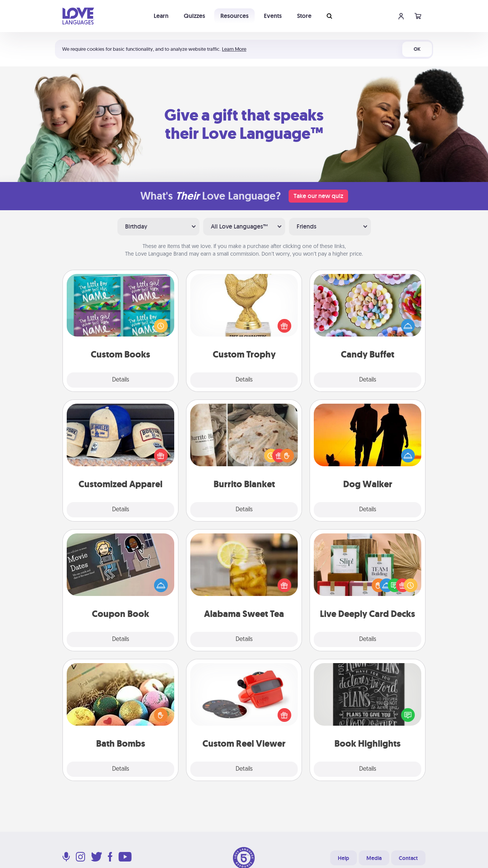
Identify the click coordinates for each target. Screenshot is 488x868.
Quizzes (194, 16)
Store (304, 16)
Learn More (234, 49)
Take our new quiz (318, 196)
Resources (234, 16)
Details (121, 380)
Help (344, 858)
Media (374, 858)
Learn (161, 16)
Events (273, 16)
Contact (408, 858)
